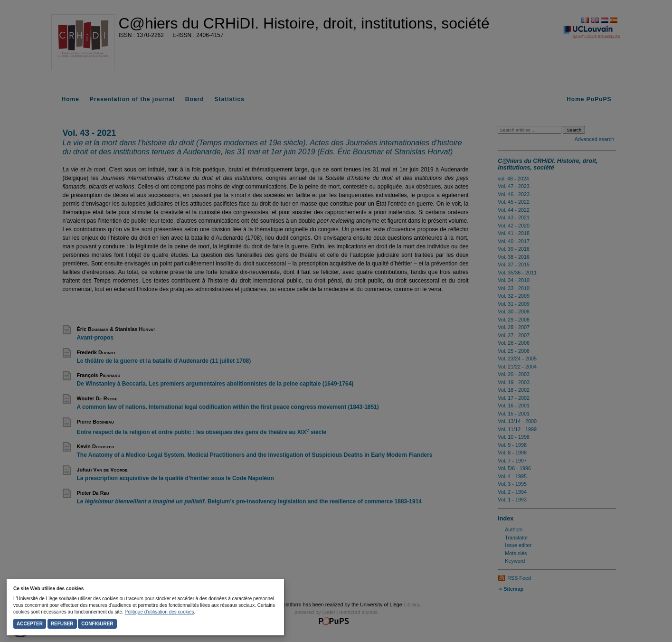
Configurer (97, 624)
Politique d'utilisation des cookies (160, 612)
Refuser (62, 624)
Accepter (30, 624)
